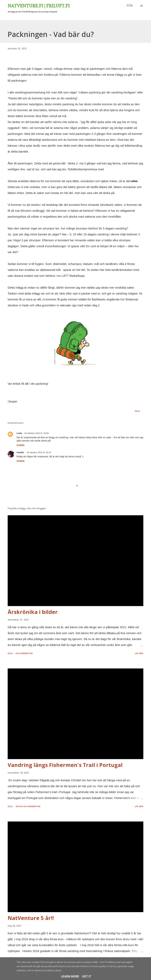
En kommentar (24, 653)
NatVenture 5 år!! (31, 918)
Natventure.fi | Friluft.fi (39, 6)
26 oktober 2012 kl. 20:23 (39, 452)
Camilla (20, 452)
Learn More (70, 976)
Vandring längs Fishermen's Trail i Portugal (65, 765)
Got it (87, 976)
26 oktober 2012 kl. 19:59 (36, 433)
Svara (21, 445)
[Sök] (130, 6)
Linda (19, 433)
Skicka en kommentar (28, 806)
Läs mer (139, 653)
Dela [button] (137, 411)
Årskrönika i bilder (33, 612)
